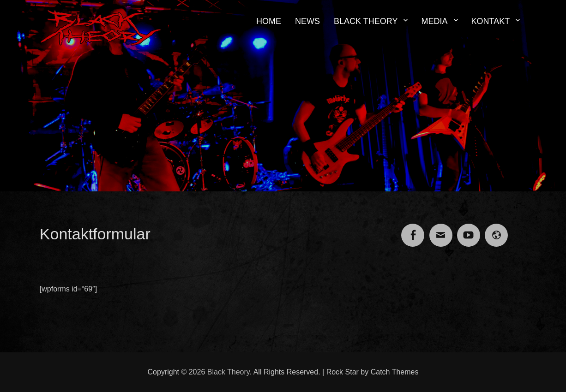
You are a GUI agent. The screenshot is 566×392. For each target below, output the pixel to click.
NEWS (307, 21)
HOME (269, 21)
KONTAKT (491, 21)
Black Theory (229, 372)
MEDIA (434, 21)
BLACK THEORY (366, 21)
